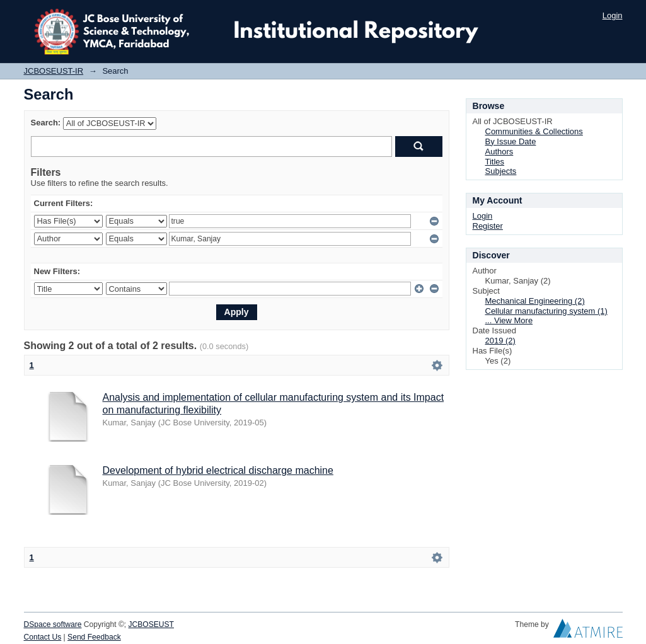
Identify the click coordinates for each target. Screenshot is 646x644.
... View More (509, 320)
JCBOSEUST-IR (54, 71)
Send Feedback (94, 637)
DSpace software (53, 624)
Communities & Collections (534, 131)
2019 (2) (500, 341)
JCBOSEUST (151, 624)
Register (488, 226)
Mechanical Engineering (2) (535, 301)
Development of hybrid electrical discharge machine (218, 470)
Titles (495, 162)
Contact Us (43, 637)
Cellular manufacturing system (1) (546, 311)
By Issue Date (511, 141)
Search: (46, 123)
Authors (499, 152)
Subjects (501, 171)
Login (613, 15)
